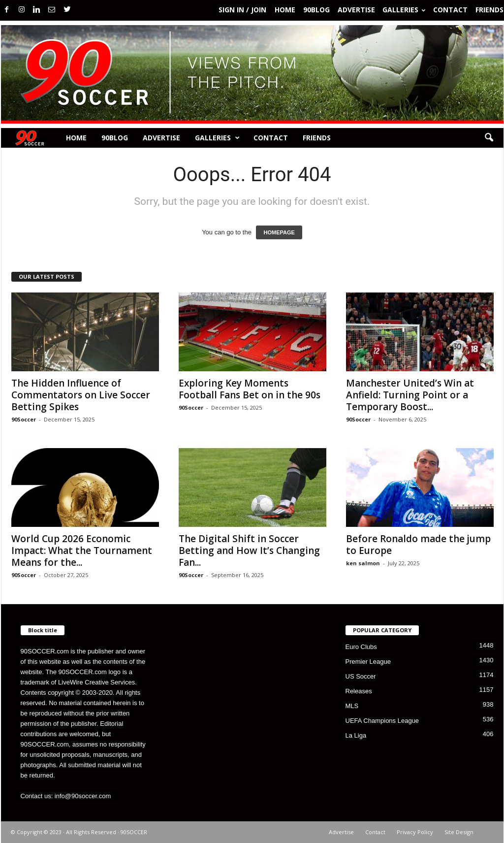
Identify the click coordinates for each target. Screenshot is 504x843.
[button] (489, 138)
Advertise (356, 10)
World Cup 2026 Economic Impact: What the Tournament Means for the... (82, 551)
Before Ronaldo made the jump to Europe (418, 545)
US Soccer (361, 676)
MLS (352, 706)
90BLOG (316, 10)
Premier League (368, 662)
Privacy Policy (415, 832)
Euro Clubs (361, 647)
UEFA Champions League (382, 721)
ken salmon (363, 563)
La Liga (356, 735)
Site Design (459, 832)
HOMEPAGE (279, 232)
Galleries (404, 10)
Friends (489, 10)
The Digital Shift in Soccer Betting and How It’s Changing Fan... (249, 551)
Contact (450, 10)
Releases (359, 691)
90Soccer (24, 419)
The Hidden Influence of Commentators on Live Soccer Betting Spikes (81, 395)
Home (285, 10)
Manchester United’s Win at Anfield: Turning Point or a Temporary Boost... (410, 395)
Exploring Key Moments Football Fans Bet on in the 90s (250, 389)
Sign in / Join (242, 10)
